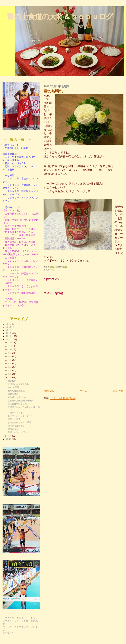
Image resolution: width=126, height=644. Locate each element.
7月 (10, 360)
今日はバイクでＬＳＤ (18, 384)
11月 (11, 346)
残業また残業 (14, 419)
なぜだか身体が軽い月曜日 (21, 401)
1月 (10, 436)
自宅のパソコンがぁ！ (18, 432)
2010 (9, 339)
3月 (10, 374)
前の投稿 (118, 391)
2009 (9, 439)
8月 (10, 357)
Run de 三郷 (13, 387)
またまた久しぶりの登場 (19, 422)
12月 (11, 343)
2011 (9, 336)
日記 (53, 270)
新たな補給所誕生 (16, 391)
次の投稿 (49, 391)
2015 (9, 324)
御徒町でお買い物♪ (17, 397)
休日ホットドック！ (17, 413)
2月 (10, 378)
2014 (9, 327)
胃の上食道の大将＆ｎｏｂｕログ (60, 16)
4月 (10, 371)
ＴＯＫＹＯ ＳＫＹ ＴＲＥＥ (19, 618)
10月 (11, 350)
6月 (10, 364)
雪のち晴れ (13, 394)
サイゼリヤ (8, 633)
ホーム (84, 391)
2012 (9, 333)
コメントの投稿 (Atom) (63, 398)
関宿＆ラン (13, 429)
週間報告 (12, 381)
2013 (9, 330)
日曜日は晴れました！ (18, 404)
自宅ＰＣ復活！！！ (17, 426)
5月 (10, 367)
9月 (10, 353)
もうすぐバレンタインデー (21, 416)
